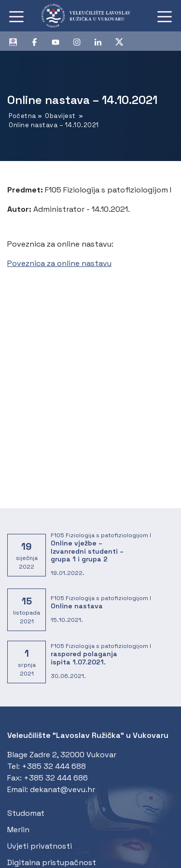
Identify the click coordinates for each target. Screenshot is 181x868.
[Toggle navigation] (16, 16)
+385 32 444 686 (56, 778)
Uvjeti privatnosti (40, 846)
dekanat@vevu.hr (63, 789)
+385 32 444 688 (54, 766)
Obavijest (60, 116)
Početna (22, 116)
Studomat (26, 813)
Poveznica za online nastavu (59, 263)
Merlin (18, 830)
